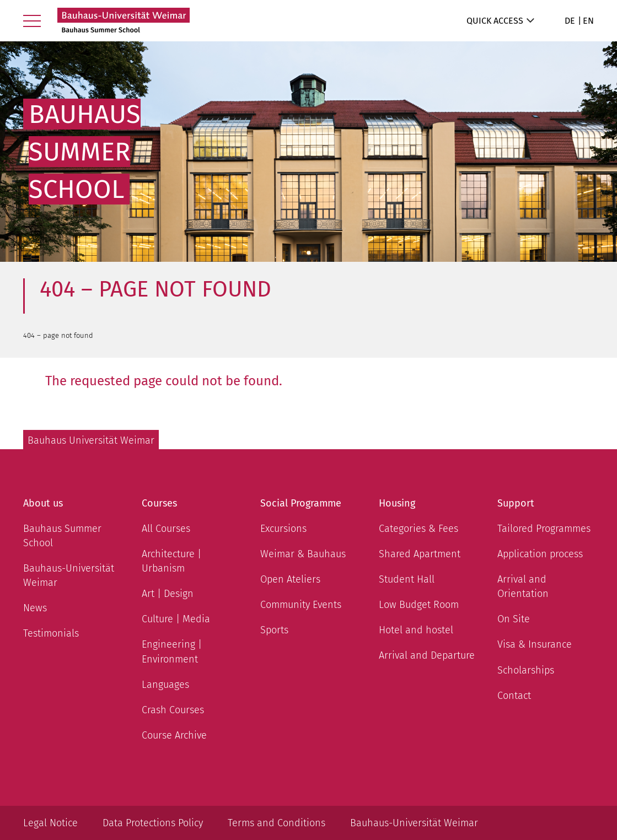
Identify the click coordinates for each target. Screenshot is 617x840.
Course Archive (174, 735)
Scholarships (526, 670)
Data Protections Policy (153, 823)
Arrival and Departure (427, 655)
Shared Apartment (420, 554)
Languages (165, 685)
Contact (514, 696)
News (35, 608)
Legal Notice (50, 823)
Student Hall (407, 579)
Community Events (301, 605)
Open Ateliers (290, 579)
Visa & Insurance (535, 644)
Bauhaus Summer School (62, 536)
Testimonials (51, 633)
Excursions (283, 529)
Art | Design (168, 594)
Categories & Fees (419, 529)
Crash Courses (173, 710)
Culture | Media (176, 619)
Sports (274, 630)
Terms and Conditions (277, 823)
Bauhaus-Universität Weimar (69, 575)
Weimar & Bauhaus (303, 554)
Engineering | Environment (172, 651)
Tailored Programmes (544, 529)
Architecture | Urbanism (171, 561)
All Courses (166, 529)
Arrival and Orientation (523, 586)
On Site (514, 619)
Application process (540, 554)
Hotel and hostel (416, 630)
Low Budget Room (419, 605)
